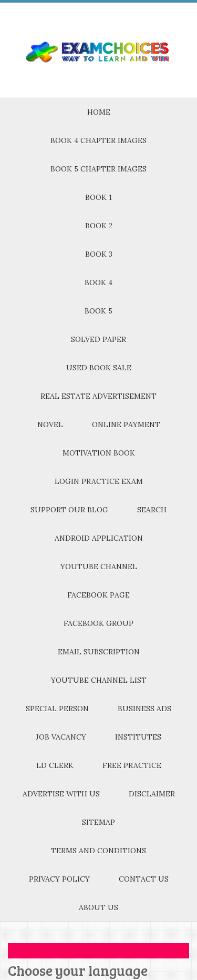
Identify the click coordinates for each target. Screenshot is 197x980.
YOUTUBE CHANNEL (99, 567)
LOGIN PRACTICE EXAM (99, 481)
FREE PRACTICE (132, 765)
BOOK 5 (98, 311)
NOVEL (50, 425)
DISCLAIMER (152, 794)
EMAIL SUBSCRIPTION (99, 652)
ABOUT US (98, 907)
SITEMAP (98, 822)
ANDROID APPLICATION (99, 538)
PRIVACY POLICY (59, 879)
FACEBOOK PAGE (98, 595)
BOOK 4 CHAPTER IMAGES (98, 140)
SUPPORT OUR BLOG (69, 510)
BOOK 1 (98, 197)
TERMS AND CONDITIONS (98, 851)
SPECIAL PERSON (57, 709)
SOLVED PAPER (98, 339)
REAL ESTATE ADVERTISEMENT (98, 396)
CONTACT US (144, 879)
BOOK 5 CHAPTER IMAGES (98, 169)
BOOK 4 (98, 282)
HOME (99, 112)
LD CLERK (55, 765)
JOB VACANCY (61, 737)
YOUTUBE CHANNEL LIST (99, 680)
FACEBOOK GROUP (98, 623)
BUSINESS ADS (144, 709)
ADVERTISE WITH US (61, 794)
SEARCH (152, 510)
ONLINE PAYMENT (126, 425)
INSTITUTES (138, 737)
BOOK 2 (99, 226)
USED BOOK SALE (99, 368)
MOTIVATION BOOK (99, 453)
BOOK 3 (99, 254)
